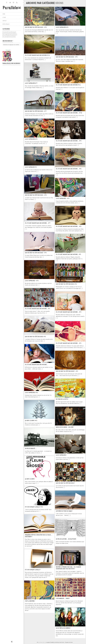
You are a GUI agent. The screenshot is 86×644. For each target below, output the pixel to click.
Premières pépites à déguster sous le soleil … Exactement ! (39, 536)
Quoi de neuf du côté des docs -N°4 (66, 284)
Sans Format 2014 (41, 642)
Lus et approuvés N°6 (31, 139)
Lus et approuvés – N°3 (32, 281)
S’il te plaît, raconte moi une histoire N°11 (68, 85)
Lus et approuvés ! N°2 (31, 393)
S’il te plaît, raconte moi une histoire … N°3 (69, 312)
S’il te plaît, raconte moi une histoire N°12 (37, 55)
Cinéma (9, 32)
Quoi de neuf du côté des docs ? (65, 483)
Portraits (10, 37)
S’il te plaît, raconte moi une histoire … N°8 (69, 169)
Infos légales (6, 24)
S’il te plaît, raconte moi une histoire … (36, 365)
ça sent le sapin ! (30, 479)
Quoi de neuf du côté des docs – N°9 (36, 27)
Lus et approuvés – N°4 (63, 198)
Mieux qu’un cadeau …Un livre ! (65, 427)
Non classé (5, 37)
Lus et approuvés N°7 (31, 83)
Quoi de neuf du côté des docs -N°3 (35, 337)
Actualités (5, 32)
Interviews (11, 34)
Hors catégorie (6, 34)
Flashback (14, 32)
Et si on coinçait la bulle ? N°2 (34, 507)
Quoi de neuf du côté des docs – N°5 (36, 253)
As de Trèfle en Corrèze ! (63, 628)
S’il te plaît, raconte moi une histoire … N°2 (69, 343)
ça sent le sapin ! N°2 (31, 421)
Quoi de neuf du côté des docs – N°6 (36, 195)
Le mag (12, 17)
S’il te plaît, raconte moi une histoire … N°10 (69, 113)
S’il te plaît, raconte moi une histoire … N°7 (38, 223)
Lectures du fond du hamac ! (64, 511)
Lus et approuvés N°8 (62, 27)
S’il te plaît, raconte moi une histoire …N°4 (37, 309)
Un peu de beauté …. (31, 449)
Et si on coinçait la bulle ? (33, 570)
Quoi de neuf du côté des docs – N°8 (67, 57)
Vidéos (14, 37)
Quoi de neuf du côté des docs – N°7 (36, 111)
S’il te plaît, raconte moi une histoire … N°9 (69, 141)
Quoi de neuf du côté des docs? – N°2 (67, 371)
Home (4, 14)
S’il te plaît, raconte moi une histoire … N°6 (69, 226)
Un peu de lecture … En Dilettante (66, 539)
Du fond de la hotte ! (62, 399)
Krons (15, 34)
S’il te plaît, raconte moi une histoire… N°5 (68, 254)
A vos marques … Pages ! (63, 598)
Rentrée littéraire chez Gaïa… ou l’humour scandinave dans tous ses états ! (68, 568)
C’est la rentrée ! (30, 601)
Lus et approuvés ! (61, 455)
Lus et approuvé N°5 (31, 167)
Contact (5, 21)
